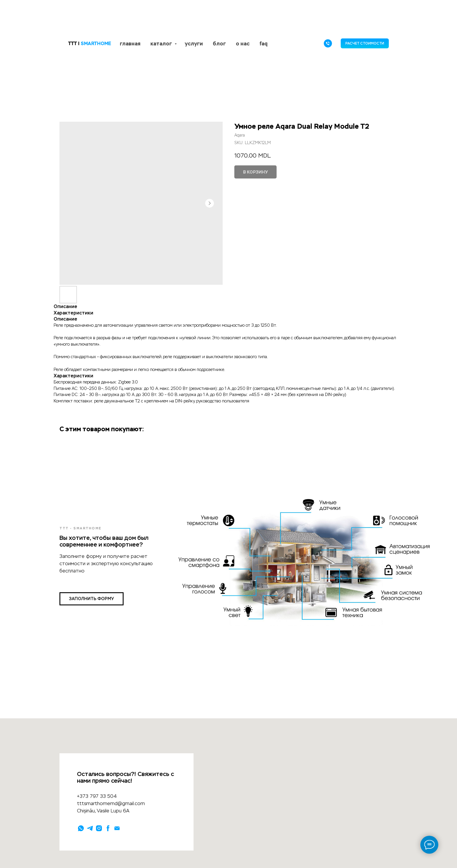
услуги (194, 44)
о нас (243, 44)
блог (219, 44)
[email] (117, 828)
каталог (162, 44)
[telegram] (90, 828)
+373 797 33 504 (97, 796)
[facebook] (108, 828)
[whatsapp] (81, 828)
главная (130, 44)
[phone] (328, 43)
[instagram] (99, 828)
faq (263, 44)
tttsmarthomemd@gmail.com (111, 804)
